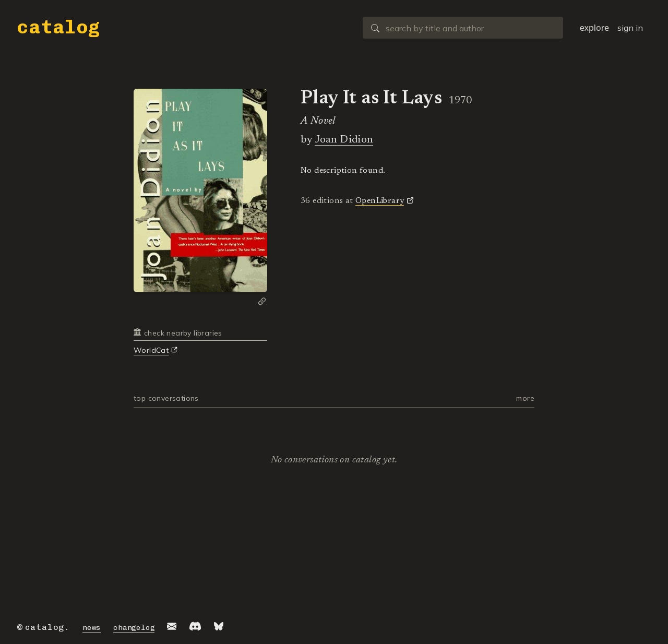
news (92, 628)
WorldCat (151, 350)
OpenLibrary (380, 201)
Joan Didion (344, 140)
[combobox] (463, 28)
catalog (58, 27)
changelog (134, 628)
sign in (630, 28)
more (525, 398)
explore (594, 28)
